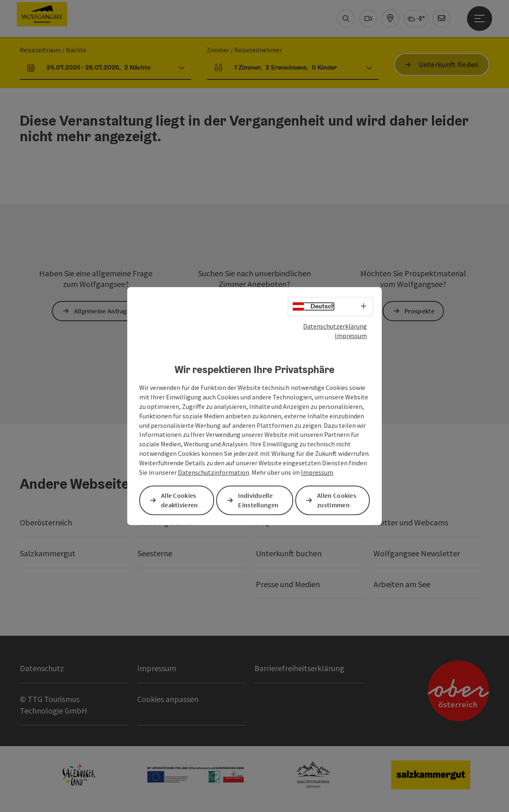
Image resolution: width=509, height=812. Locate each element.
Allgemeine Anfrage (102, 311)
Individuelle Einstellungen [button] (258, 500)
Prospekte (419, 311)
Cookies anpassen (168, 699)
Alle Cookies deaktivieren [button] (180, 500)
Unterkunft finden (449, 64)
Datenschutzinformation (214, 472)
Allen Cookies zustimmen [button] (337, 500)
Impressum (351, 336)
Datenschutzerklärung (335, 326)
